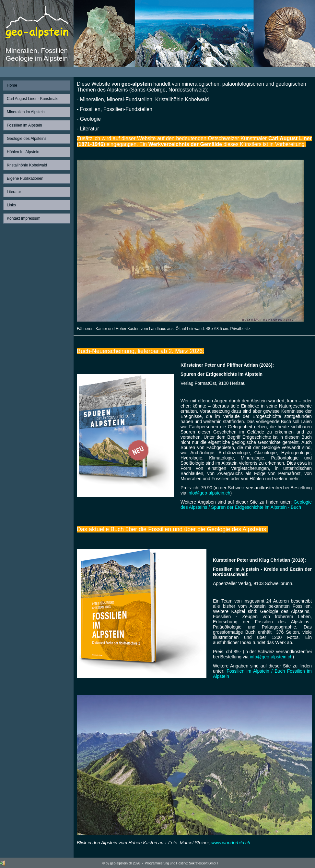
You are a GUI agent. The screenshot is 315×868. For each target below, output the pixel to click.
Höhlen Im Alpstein (23, 152)
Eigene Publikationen (25, 178)
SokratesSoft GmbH (203, 863)
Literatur (14, 192)
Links (11, 205)
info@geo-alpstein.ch (209, 493)
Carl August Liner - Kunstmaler (33, 99)
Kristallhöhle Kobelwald (27, 165)
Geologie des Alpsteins (27, 139)
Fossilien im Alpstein (24, 125)
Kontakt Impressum (23, 218)
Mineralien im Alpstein (26, 112)
